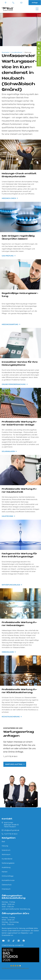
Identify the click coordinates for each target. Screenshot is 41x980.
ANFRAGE (39, 61)
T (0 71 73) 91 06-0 (13, 3)
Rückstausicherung (11, 717)
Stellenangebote (8, 863)
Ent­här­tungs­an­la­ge (11, 585)
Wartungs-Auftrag (14, 764)
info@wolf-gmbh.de (21, 3)
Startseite (5, 52)
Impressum (6, 889)
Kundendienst (17, 52)
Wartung (28, 52)
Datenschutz (7, 885)
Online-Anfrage (8, 876)
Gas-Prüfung (8, 256)
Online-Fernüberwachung (14, 384)
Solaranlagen (8, 451)
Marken (5, 872)
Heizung (5, 846)
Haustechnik (7, 516)
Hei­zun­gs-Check (9, 198)
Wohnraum (6, 854)
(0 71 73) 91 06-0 (11, 756)
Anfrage (35, 3)
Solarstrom (6, 850)
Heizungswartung (10, 324)
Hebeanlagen (8, 652)
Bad (3, 842)
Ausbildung (6, 867)
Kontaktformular (8, 880)
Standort (6, 3)
